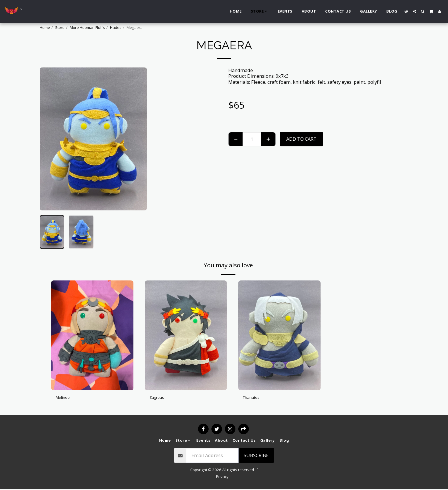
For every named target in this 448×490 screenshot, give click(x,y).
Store (60, 27)
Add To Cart (301, 139)
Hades (116, 27)
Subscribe (256, 456)
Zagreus (159, 398)
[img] (92, 335)
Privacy (222, 477)
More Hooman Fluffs (87, 27)
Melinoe (65, 398)
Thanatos (253, 398)
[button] (414, 11)
